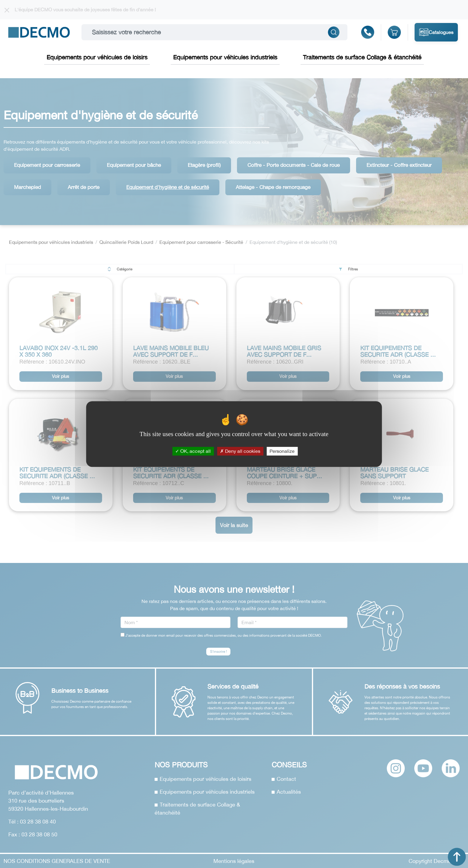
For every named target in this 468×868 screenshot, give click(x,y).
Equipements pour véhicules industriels (225, 57)
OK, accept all (193, 451)
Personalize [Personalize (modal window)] (282, 451)
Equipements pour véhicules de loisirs (97, 57)
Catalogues (436, 32)
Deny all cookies (240, 451)
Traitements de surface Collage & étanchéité (362, 57)
